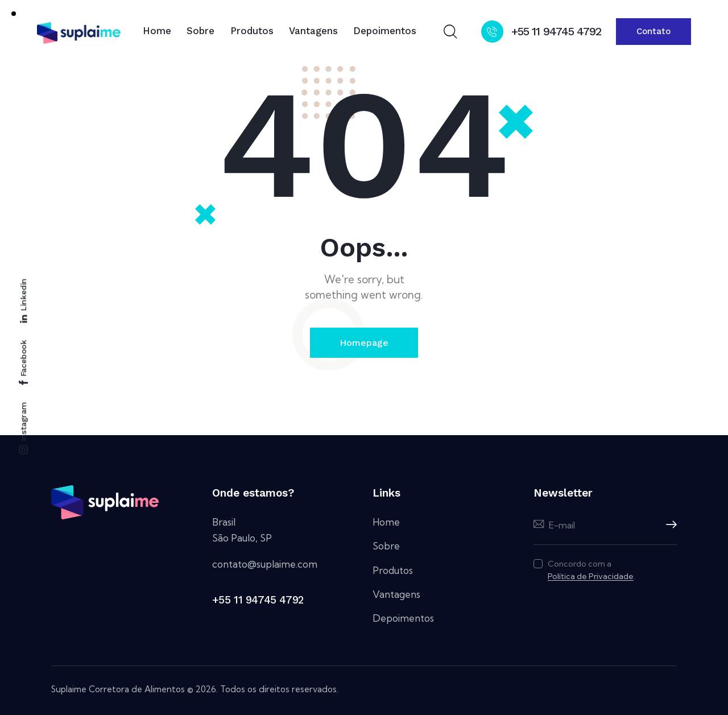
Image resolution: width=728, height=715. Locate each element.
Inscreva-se (668, 525)
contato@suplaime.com (265, 564)
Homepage (364, 343)
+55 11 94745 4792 (258, 600)
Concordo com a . (591, 570)
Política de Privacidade (591, 576)
